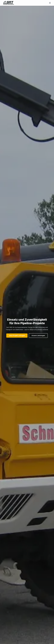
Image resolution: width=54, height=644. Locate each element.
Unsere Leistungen (38, 336)
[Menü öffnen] (50, 3)
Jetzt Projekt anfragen (17, 336)
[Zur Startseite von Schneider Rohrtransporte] (9, 3)
